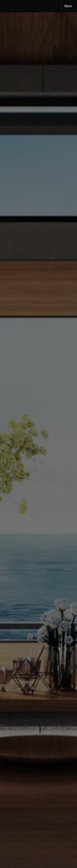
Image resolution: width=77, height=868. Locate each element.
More (68, 6)
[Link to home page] (7, 6)
